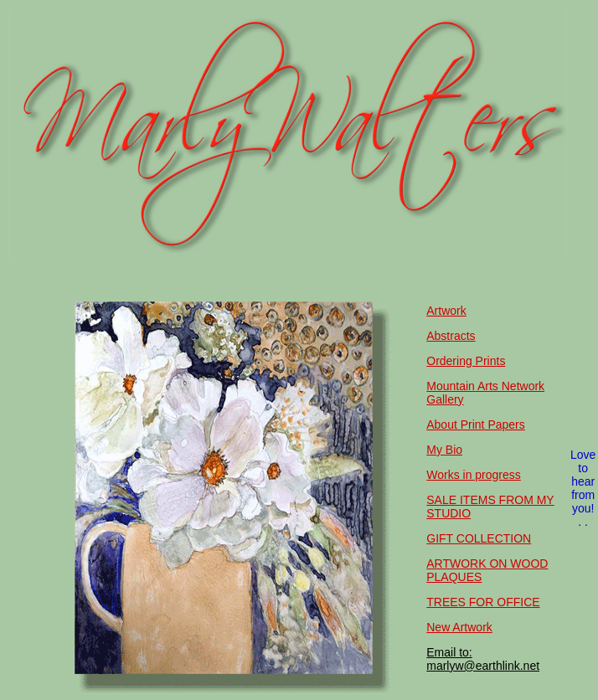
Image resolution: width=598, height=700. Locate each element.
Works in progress (474, 475)
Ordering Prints (466, 361)
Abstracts (451, 336)
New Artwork (459, 627)
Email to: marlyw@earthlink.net (483, 659)
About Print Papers (476, 425)
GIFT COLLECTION (479, 538)
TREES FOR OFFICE (483, 602)
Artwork (446, 311)
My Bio (444, 450)
